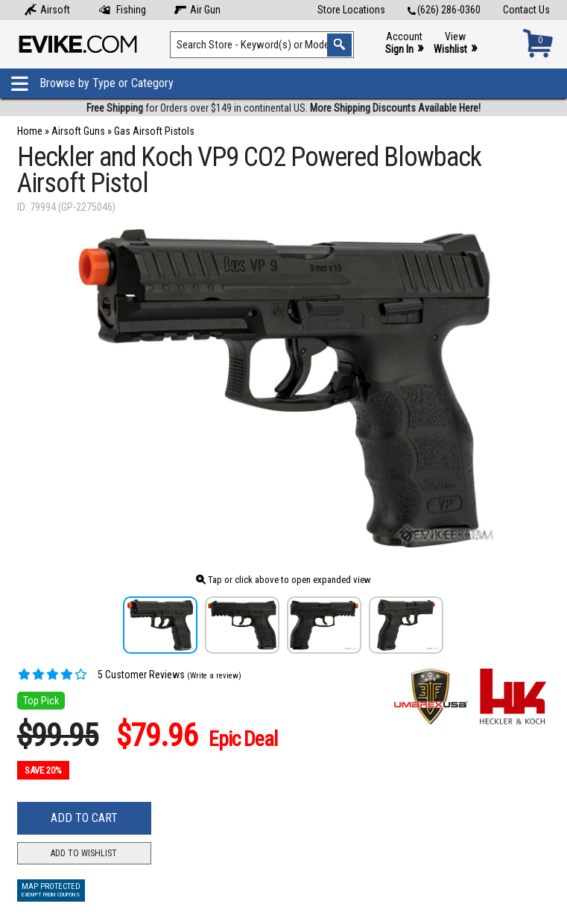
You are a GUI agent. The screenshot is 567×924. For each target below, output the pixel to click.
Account (404, 44)
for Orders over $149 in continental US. (283, 108)
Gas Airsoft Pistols (154, 131)
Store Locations (351, 10)
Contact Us (526, 10)
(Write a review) (214, 676)
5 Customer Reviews (101, 675)
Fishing (122, 10)
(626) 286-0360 (444, 10)
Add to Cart (84, 818)
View (455, 44)
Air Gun (197, 10)
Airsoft (47, 10)
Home (30, 131)
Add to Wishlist (84, 853)
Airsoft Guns (78, 131)
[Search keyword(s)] (262, 45)
